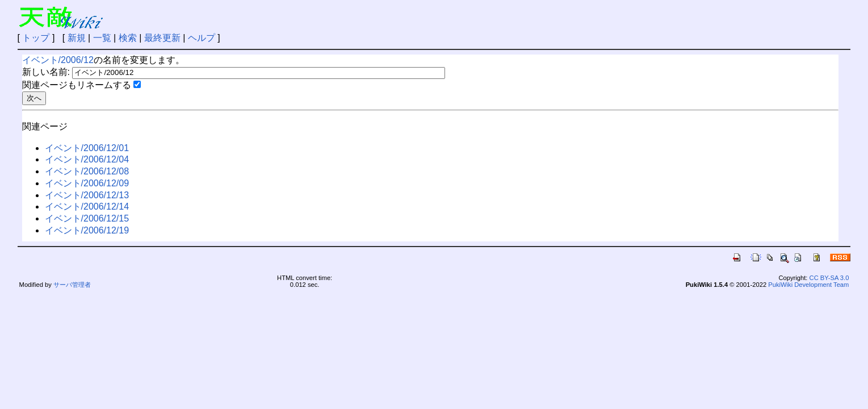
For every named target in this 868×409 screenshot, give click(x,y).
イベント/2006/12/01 (87, 148)
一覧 (102, 38)
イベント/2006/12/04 (87, 159)
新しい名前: (46, 72)
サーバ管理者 (72, 285)
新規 (77, 38)
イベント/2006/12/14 (87, 206)
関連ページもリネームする (77, 85)
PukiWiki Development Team (808, 285)
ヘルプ (202, 38)
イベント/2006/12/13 (87, 195)
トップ (36, 38)
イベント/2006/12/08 (87, 171)
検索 (128, 38)
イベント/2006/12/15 (87, 218)
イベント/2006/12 (58, 60)
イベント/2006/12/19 (87, 230)
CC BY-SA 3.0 (829, 278)
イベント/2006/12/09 (87, 183)
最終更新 (162, 38)
